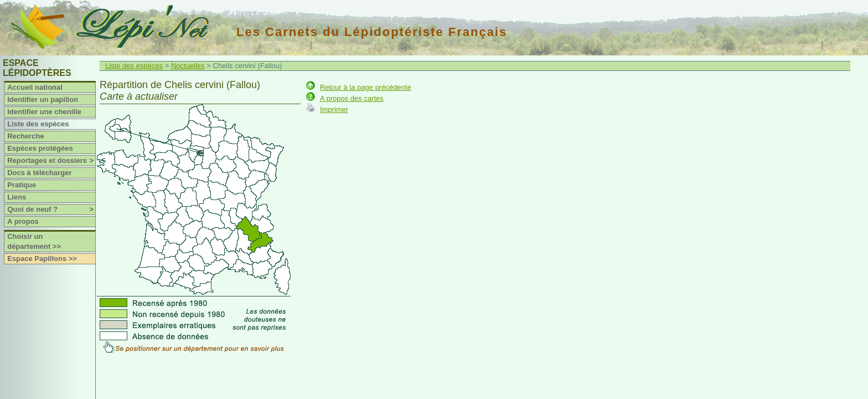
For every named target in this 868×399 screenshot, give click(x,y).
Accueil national (35, 87)
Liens (17, 197)
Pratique (22, 185)
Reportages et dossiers (51, 161)
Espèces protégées (40, 148)
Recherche (25, 136)
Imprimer (334, 109)
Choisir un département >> (34, 241)
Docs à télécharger (39, 173)
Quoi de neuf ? (51, 209)
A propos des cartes (352, 98)
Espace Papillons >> (42, 259)
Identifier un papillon (43, 99)
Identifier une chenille (44, 112)
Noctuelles (188, 66)
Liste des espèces (38, 124)
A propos (23, 221)
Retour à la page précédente (366, 87)
